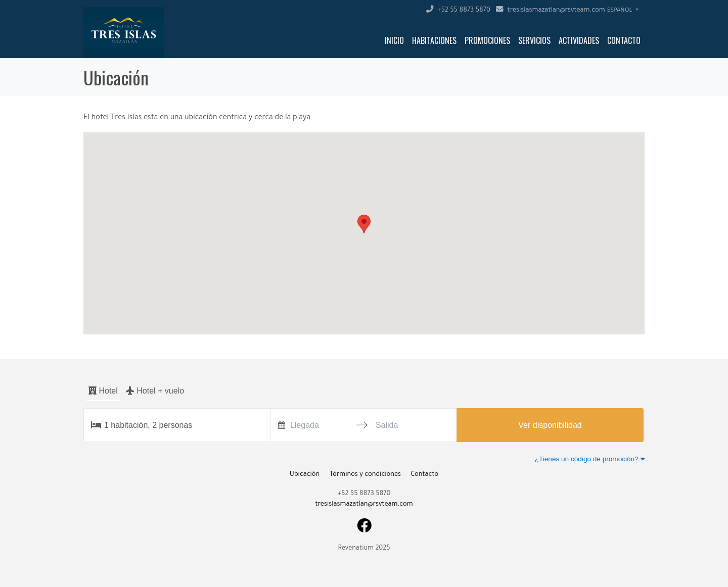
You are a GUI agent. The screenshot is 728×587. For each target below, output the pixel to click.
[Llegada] (319, 425)
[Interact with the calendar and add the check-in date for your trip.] (282, 425)
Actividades (579, 40)
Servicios (534, 40)
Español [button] (621, 11)
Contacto (624, 40)
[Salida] (405, 425)
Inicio (394, 40)
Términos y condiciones (365, 475)
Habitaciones (434, 40)
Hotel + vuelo (155, 390)
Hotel (103, 391)
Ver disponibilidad (550, 425)
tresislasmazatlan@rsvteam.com (550, 11)
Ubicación (305, 475)
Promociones (487, 40)
